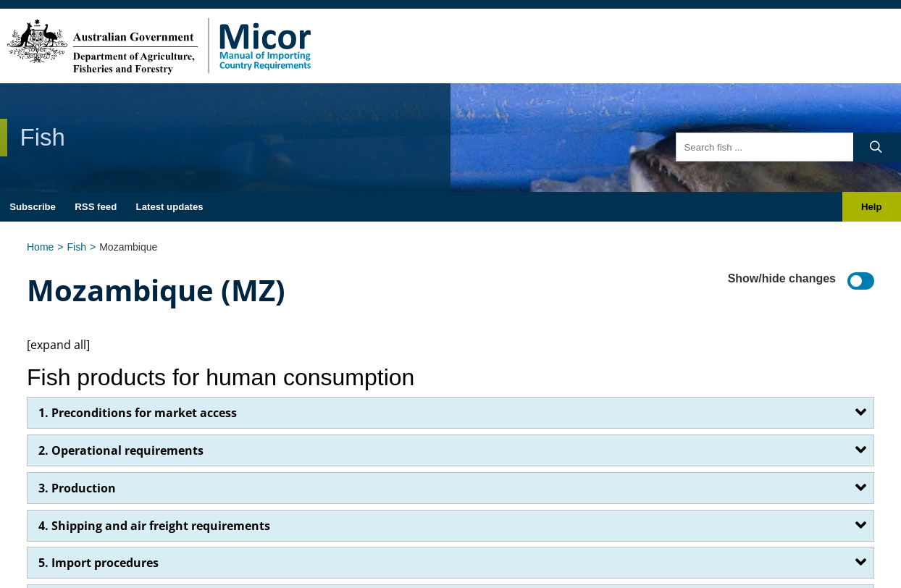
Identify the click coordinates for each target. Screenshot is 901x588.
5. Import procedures (99, 563)
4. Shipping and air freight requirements (154, 526)
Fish (77, 247)
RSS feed (96, 207)
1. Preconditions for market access (138, 413)
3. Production (77, 488)
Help (872, 207)
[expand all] (58, 345)
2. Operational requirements (121, 450)
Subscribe (33, 207)
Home (40, 247)
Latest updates (170, 207)
